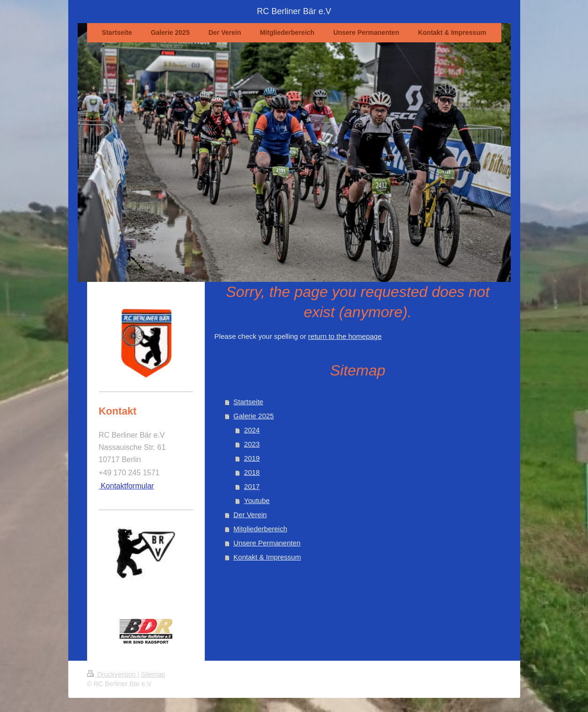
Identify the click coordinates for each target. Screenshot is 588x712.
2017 (252, 486)
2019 (252, 458)
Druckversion (112, 674)
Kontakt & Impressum (267, 557)
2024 (252, 430)
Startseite (248, 402)
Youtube (257, 500)
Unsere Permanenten (267, 543)
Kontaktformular (126, 486)
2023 (252, 444)
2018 (252, 472)
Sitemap (153, 674)
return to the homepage (345, 336)
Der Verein (250, 515)
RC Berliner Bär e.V (294, 11)
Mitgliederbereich (260, 529)
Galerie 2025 (254, 416)
